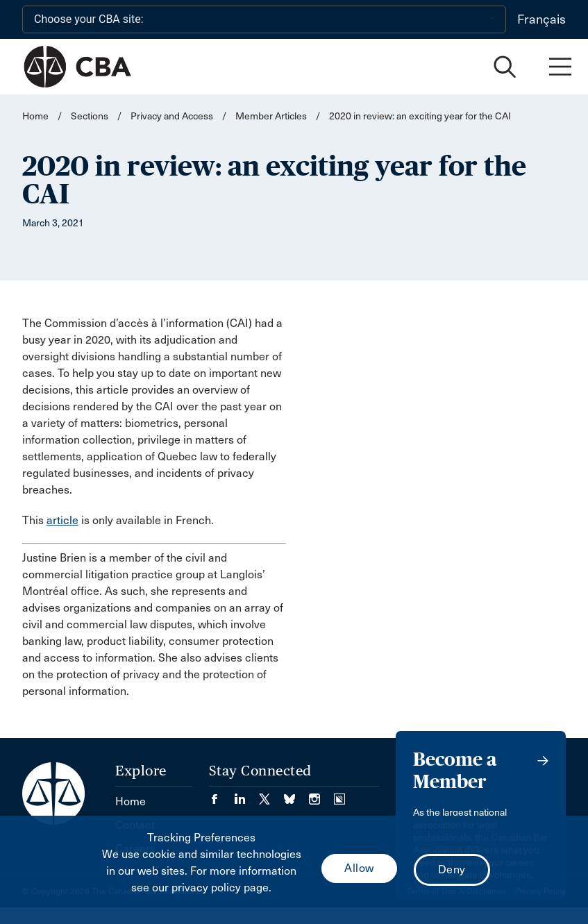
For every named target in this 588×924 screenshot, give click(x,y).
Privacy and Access (172, 116)
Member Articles (271, 116)
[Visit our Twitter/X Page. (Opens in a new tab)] (271, 795)
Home (35, 116)
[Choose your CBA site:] (264, 19)
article (62, 520)
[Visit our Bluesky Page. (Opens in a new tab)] (296, 795)
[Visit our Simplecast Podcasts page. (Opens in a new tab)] (339, 795)
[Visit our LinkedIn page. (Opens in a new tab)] (246, 795)
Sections (91, 116)
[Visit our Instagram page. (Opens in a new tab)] (321, 795)
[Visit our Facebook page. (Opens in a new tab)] (221, 795)
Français (541, 19)
